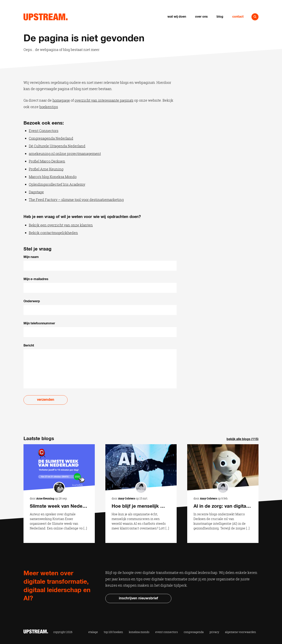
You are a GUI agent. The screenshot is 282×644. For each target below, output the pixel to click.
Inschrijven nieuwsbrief (138, 598)
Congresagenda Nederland (51, 138)
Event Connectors (44, 131)
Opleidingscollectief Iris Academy (57, 184)
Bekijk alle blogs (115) (243, 439)
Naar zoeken (255, 17)
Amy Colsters (127, 498)
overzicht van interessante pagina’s (104, 100)
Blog (220, 17)
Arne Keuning (45, 498)
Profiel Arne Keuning (46, 169)
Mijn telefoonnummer (39, 323)
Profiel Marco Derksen (47, 161)
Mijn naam (31, 257)
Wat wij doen (177, 17)
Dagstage (36, 192)
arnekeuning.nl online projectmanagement (65, 154)
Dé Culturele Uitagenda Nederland (57, 146)
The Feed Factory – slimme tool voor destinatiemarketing (76, 200)
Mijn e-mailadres (36, 279)
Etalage (93, 632)
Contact (238, 17)
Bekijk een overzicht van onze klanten (61, 225)
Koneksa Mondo (139, 632)
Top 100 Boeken (113, 632)
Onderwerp (32, 301)
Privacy (214, 632)
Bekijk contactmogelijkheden (53, 233)
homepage (61, 100)
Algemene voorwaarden (240, 632)
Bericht (29, 346)
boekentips (49, 107)
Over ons (201, 17)
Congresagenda (194, 632)
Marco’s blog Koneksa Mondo (53, 177)
